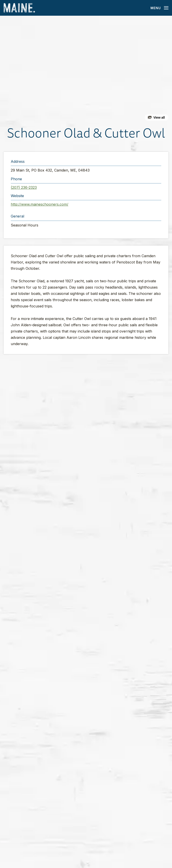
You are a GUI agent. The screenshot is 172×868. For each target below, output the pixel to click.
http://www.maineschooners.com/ (40, 204)
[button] (86, 70)
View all (159, 117)
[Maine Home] (19, 8)
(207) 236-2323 (24, 187)
